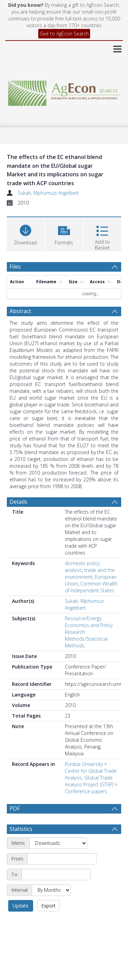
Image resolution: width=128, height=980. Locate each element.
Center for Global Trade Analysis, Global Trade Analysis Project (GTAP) (91, 778)
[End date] (56, 874)
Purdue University (84, 764)
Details (18, 502)
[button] (64, 233)
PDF (15, 808)
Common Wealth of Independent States (91, 587)
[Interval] (51, 890)
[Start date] (62, 859)
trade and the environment (90, 573)
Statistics (21, 829)
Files (15, 267)
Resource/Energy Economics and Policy (89, 622)
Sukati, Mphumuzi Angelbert (48, 193)
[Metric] (58, 843)
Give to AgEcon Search (64, 34)
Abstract (20, 311)
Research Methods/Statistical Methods (86, 639)
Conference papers (86, 791)
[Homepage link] (64, 91)
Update (21, 906)
